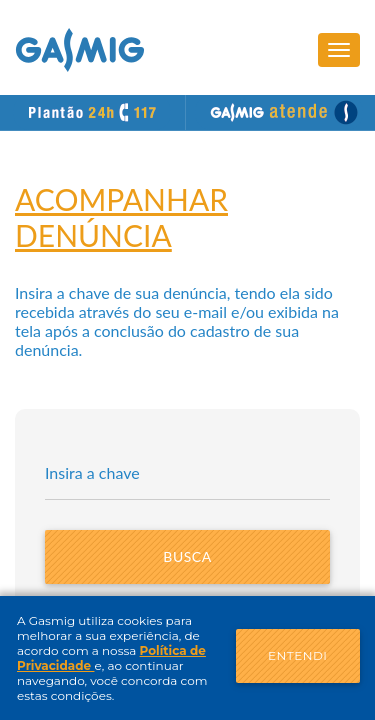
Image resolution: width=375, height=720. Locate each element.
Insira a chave (92, 472)
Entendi (298, 655)
